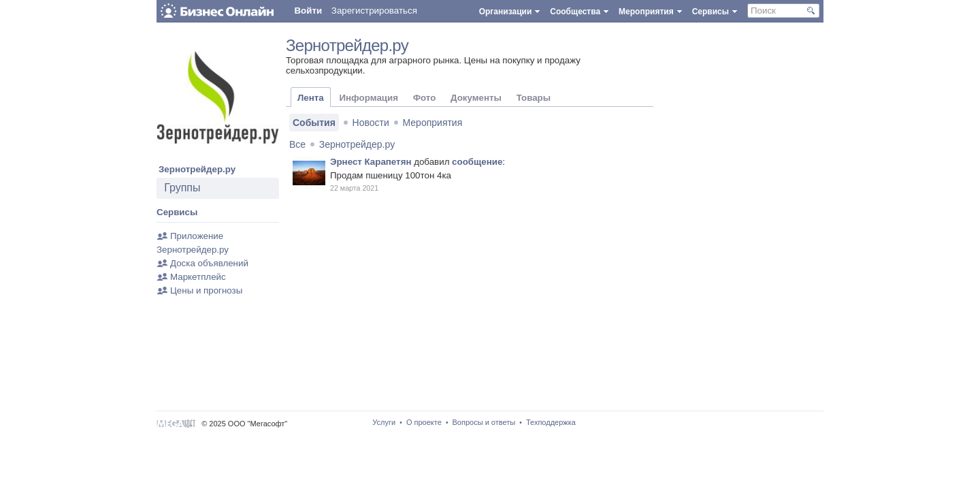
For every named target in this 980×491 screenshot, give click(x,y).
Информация (368, 98)
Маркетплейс (198, 277)
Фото (425, 98)
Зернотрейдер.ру (197, 169)
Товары (534, 98)
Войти (308, 11)
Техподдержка (551, 422)
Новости (371, 123)
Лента (311, 98)
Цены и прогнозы (206, 290)
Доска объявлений (209, 263)
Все (297, 144)
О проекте (424, 422)
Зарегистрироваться (374, 11)
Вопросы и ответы (484, 422)
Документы (476, 98)
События (314, 123)
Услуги (384, 422)
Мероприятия (433, 123)
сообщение (477, 162)
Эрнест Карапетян (371, 162)
